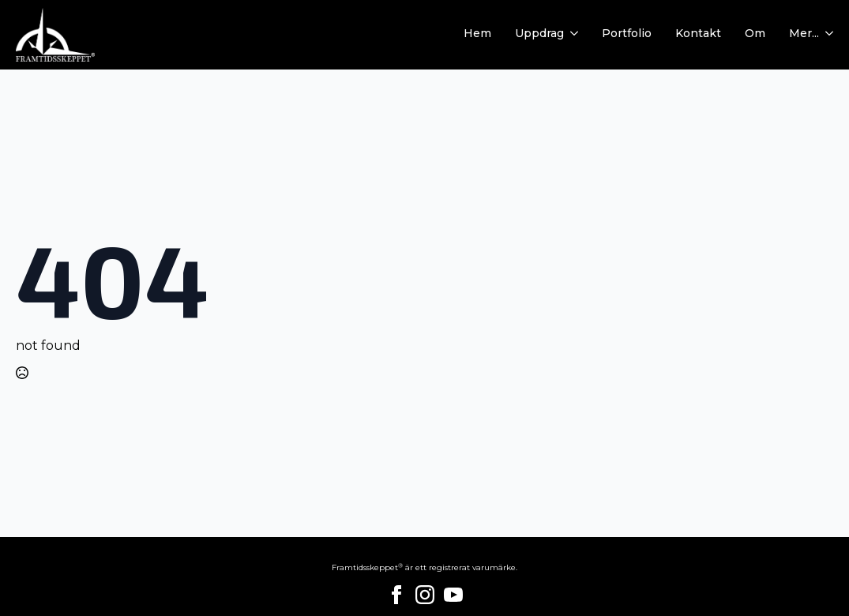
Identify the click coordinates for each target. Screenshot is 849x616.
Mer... (804, 34)
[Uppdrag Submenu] (571, 34)
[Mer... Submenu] (826, 34)
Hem (477, 34)
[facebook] (396, 595)
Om (755, 34)
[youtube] (453, 595)
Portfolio (627, 34)
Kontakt (698, 34)
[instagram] (425, 595)
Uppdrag (539, 34)
